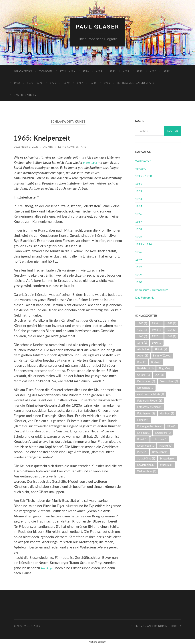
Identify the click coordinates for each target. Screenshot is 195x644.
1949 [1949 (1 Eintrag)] (171, 323)
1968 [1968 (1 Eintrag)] (171, 336)
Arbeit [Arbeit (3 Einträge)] (143, 356)
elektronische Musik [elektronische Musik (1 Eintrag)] (150, 394)
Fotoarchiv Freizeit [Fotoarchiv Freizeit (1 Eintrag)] (150, 401)
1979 (67, 83)
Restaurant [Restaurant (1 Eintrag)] (160, 452)
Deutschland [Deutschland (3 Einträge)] (169, 381)
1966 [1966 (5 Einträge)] (142, 336)
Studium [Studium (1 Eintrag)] (167, 465)
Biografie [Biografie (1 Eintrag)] (165, 368)
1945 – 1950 (68, 71)
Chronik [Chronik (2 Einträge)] (143, 375)
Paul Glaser (97, 26)
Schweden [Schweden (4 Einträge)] (168, 458)
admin (50, 147)
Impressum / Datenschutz (136, 83)
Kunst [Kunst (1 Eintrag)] (142, 439)
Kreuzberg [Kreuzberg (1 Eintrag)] (163, 433)
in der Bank (91, 162)
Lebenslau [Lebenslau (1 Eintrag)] (160, 439)
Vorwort (46, 71)
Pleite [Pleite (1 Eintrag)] (142, 452)
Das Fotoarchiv (25, 95)
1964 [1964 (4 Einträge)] (157, 330)
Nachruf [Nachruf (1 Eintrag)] (166, 446)
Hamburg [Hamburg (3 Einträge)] (167, 413)
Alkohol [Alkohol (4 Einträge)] (143, 349)
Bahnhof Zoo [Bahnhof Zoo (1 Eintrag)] (162, 356)
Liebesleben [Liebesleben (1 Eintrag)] (146, 446)
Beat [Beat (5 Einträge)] (142, 362)
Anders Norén (157, 626)
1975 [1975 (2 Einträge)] (142, 343)
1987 (80, 83)
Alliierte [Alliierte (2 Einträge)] (161, 349)
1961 (86, 71)
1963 (99, 71)
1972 (17, 83)
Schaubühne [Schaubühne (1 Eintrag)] (146, 458)
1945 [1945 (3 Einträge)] (142, 323)
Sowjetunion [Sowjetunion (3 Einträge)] (146, 465)
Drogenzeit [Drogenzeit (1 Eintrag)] (145, 388)
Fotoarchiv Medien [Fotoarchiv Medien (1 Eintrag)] (150, 407)
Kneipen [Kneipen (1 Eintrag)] (144, 433)
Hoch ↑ (176, 626)
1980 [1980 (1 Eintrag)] (157, 343)
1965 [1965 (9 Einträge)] (171, 330)
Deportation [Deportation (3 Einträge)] (146, 381)
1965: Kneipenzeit (47, 137)
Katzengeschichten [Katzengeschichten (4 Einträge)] (150, 426)
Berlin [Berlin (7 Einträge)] (156, 362)
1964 (113, 71)
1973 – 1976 (35, 83)
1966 (140, 71)
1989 (93, 83)
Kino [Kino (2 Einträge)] (172, 426)
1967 (153, 71)
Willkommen (23, 71)
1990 (107, 83)
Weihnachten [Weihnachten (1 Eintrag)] (147, 471)
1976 (53, 83)
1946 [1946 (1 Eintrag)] (157, 323)
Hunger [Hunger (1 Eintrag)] (143, 420)
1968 (167, 71)
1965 (126, 71)
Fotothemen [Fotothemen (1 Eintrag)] (146, 413)
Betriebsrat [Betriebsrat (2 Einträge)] (145, 368)
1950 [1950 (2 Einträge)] (142, 330)
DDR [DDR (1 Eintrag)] (159, 375)
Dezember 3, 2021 (27, 147)
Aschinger (48, 568)
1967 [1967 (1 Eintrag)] (157, 336)
